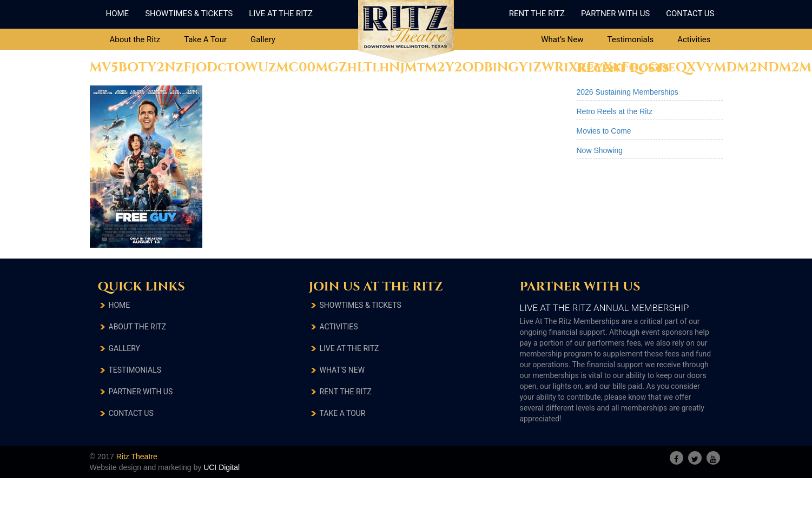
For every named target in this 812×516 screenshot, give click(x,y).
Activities (694, 39)
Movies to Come (604, 131)
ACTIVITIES (339, 327)
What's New (342, 370)
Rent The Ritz (537, 14)
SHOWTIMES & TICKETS (361, 305)
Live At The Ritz (281, 14)
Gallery (263, 39)
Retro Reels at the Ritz (615, 111)
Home (118, 14)
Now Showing (600, 150)
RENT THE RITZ (346, 392)
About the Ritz (135, 39)
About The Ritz (138, 327)
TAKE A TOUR (343, 413)
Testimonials (630, 39)
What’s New (562, 39)
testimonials (135, 370)
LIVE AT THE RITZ (349, 348)
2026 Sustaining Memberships (628, 92)
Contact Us (690, 14)
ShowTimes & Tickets (189, 14)
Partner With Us (615, 14)
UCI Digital (222, 467)
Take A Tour (205, 39)
